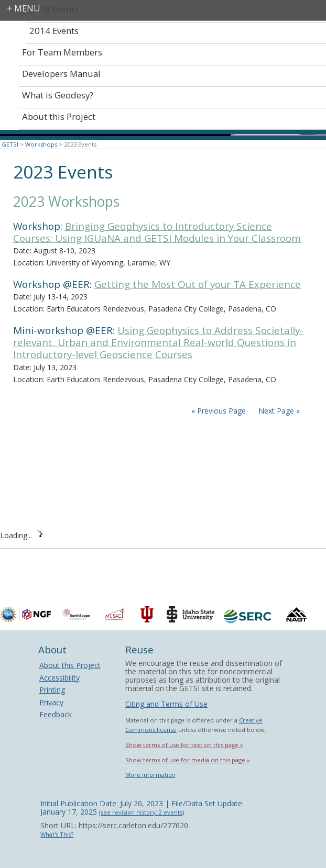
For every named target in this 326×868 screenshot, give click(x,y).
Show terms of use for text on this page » (184, 745)
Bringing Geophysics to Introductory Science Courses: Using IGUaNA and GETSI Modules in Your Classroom (157, 232)
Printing (52, 690)
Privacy (51, 702)
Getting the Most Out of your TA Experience (198, 284)
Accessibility (59, 678)
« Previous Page (219, 411)
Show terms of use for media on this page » (188, 760)
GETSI (10, 144)
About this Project (70, 665)
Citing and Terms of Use (166, 704)
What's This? (57, 834)
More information (150, 775)
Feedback (56, 714)
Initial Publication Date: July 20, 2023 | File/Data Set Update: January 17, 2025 (142, 808)
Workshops (41, 144)
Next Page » (278, 411)
